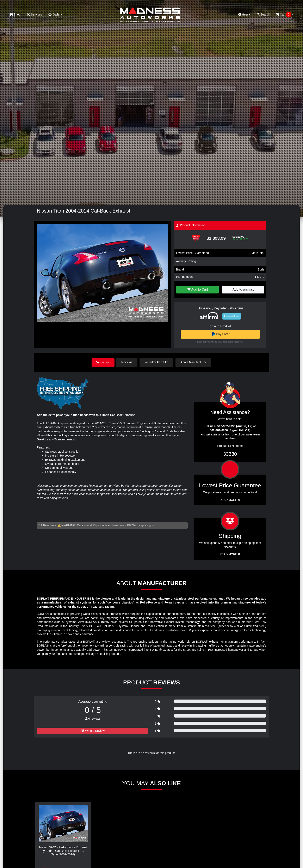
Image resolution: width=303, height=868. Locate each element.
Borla (261, 269)
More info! (258, 253)
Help (245, 14)
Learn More (232, 316)
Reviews (128, 362)
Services (34, 14)
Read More (230, 499)
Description (103, 362)
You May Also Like (158, 362)
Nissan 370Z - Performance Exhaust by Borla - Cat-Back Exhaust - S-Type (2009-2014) (63, 851)
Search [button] (263, 14)
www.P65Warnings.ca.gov (137, 525)
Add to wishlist (243, 289)
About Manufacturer (195, 362)
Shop (15, 14)
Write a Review (93, 730)
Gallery (55, 14)
